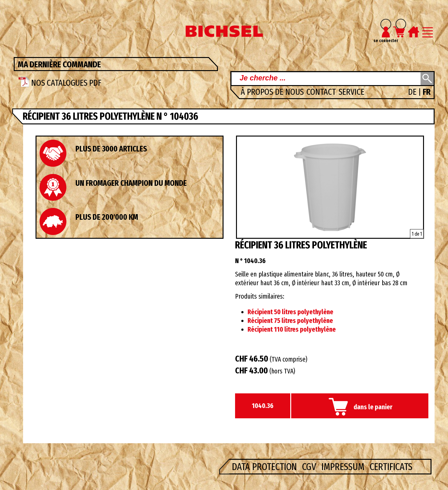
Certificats (391, 467)
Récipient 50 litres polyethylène (290, 312)
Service (352, 92)
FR (427, 92)
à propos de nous (273, 92)
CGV (310, 467)
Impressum (344, 467)
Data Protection (265, 467)
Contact (322, 92)
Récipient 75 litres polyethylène (290, 321)
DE (413, 92)
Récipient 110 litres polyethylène (292, 329)
